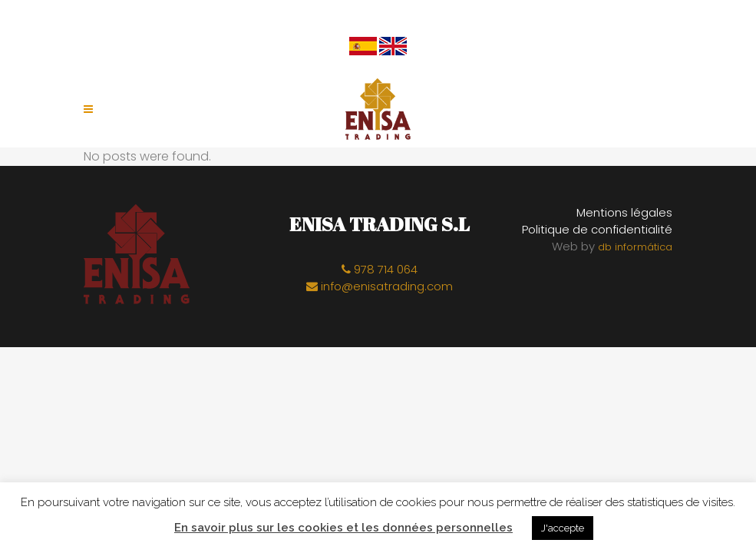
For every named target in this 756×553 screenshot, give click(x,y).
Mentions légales (624, 212)
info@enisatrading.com (380, 286)
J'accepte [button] (563, 528)
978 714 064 (380, 269)
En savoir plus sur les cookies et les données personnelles (343, 528)
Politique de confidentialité (597, 229)
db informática (635, 247)
